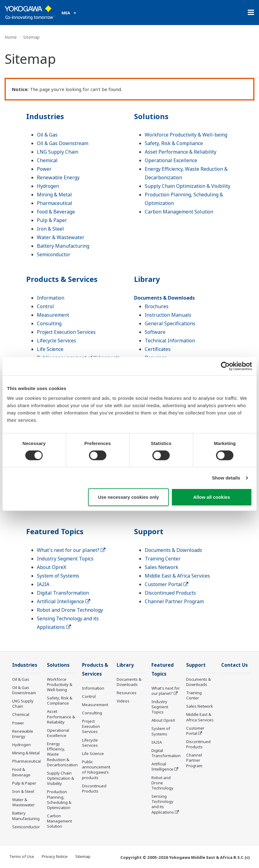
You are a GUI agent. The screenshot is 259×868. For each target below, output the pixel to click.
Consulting (49, 323)
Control (45, 306)
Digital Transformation (63, 593)
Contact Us (234, 665)
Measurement (53, 315)
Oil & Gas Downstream (63, 143)
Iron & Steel (50, 229)
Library (147, 279)
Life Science (50, 349)
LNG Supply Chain (58, 152)
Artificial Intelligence (64, 601)
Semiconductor (54, 254)
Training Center (163, 559)
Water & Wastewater (61, 237)
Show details (226, 478)
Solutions (151, 116)
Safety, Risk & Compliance (174, 143)
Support (149, 531)
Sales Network (161, 567)
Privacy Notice (55, 856)
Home (11, 37)
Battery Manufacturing (63, 246)
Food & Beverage (56, 212)
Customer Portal (167, 584)
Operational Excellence (171, 160)
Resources (127, 693)
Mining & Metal (54, 195)
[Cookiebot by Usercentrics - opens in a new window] (225, 366)
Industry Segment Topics (65, 559)
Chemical (47, 160)
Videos (123, 701)
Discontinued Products (170, 593)
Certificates (158, 349)
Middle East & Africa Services (177, 576)
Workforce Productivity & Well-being (186, 135)
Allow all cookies (212, 497)
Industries (45, 116)
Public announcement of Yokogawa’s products (96, 770)
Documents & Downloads (164, 298)
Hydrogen (48, 186)
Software (155, 332)
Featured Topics (55, 531)
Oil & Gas (47, 135)
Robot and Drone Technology (70, 610)
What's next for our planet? (71, 550)
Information (51, 298)
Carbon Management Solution (179, 212)
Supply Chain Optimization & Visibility (188, 186)
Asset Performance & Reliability (181, 152)
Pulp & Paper (52, 220)
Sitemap (83, 856)
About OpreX (51, 567)
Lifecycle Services (57, 341)
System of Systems (58, 576)
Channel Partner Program (174, 601)
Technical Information (170, 341)
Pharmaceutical (55, 203)
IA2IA (43, 584)
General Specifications (170, 323)
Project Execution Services (66, 332)
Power (44, 169)
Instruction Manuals (168, 315)
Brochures (157, 306)
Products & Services (62, 279)
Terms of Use (22, 856)
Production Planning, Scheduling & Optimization (59, 799)
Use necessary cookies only (128, 497)
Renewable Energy (58, 177)
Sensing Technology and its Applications (163, 804)
